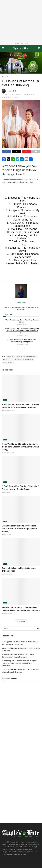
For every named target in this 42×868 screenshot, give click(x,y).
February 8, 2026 (22, 336)
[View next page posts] (23, 349)
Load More (21, 621)
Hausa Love (17, 360)
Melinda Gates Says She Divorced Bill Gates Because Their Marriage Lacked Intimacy (19, 529)
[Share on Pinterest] (26, 152)
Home (3, 77)
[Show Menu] (3, 48)
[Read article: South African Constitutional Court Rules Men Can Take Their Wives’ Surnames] (21, 388)
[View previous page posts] (19, 349)
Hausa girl (6, 360)
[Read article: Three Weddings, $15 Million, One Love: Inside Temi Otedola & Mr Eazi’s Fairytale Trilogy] (21, 428)
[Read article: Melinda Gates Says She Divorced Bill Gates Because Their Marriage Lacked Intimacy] (21, 510)
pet (15, 179)
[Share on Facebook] (6, 152)
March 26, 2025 (7, 614)
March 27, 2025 (7, 574)
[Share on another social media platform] (36, 152)
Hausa (6, 174)
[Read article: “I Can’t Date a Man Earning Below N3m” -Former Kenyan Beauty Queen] (21, 470)
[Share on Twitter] (17, 152)
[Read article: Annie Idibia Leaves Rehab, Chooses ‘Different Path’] (21, 552)
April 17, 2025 (6, 535)
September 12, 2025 (8, 411)
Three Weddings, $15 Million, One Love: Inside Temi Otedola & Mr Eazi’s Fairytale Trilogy (20, 447)
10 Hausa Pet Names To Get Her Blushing (22, 356)
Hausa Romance (9, 363)
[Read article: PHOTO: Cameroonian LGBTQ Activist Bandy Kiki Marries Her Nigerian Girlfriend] (21, 591)
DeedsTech (13, 863)
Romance (10, 77)
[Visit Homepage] (21, 48)
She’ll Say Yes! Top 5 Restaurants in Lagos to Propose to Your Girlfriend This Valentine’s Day (22, 331)
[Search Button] (39, 48)
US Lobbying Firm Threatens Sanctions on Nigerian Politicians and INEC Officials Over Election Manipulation (20, 663)
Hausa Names (28, 360)
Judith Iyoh (12, 91)
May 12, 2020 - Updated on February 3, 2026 (19, 95)
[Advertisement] (21, 21)
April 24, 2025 (6, 492)
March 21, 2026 (22, 325)
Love (5, 400)
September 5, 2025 (8, 453)
